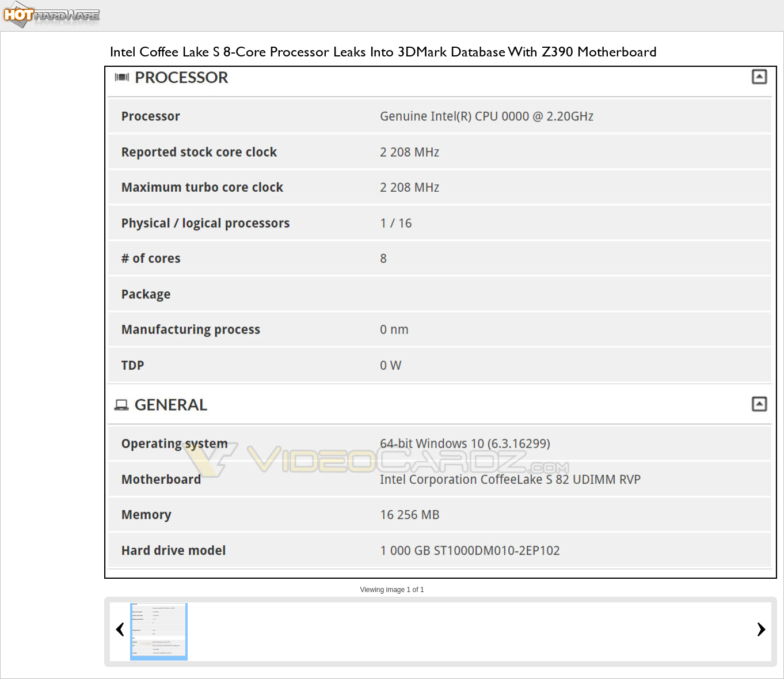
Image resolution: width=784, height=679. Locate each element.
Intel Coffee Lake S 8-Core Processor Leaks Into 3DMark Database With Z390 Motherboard (383, 52)
